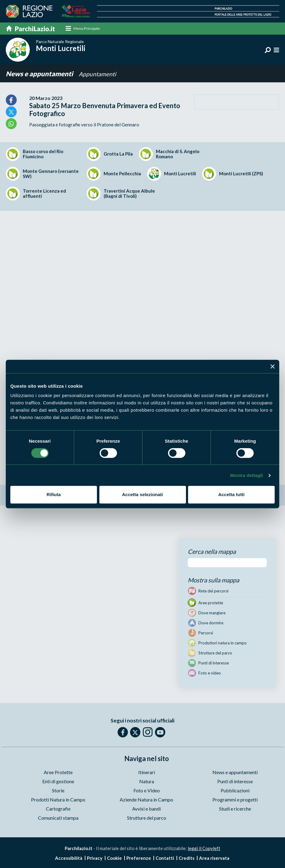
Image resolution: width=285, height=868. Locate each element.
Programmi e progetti (235, 800)
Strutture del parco (147, 818)
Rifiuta (54, 494)
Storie (58, 791)
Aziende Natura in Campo (146, 800)
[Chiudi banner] (273, 366)
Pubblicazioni (235, 791)
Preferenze (139, 858)
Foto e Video (147, 791)
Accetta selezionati (142, 494)
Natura (147, 782)
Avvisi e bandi (146, 809)
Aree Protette (58, 772)
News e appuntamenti (40, 74)
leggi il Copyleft (204, 849)
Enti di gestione (58, 782)
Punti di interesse (235, 782)
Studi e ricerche (235, 809)
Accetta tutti (231, 494)
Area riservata (214, 858)
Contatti (165, 858)
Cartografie (58, 809)
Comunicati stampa (58, 818)
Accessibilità (69, 858)
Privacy (95, 858)
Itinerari (147, 772)
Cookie (114, 858)
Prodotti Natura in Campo (58, 800)
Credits (187, 858)
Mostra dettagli (246, 475)
